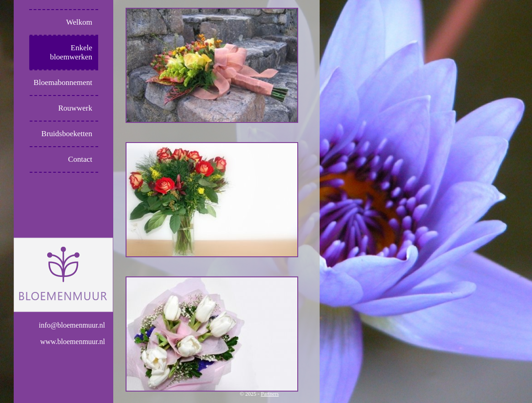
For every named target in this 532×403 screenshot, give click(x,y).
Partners (270, 394)
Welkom (79, 22)
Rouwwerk (75, 108)
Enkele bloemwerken (71, 52)
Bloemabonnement (63, 82)
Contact (80, 159)
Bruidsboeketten (67, 134)
